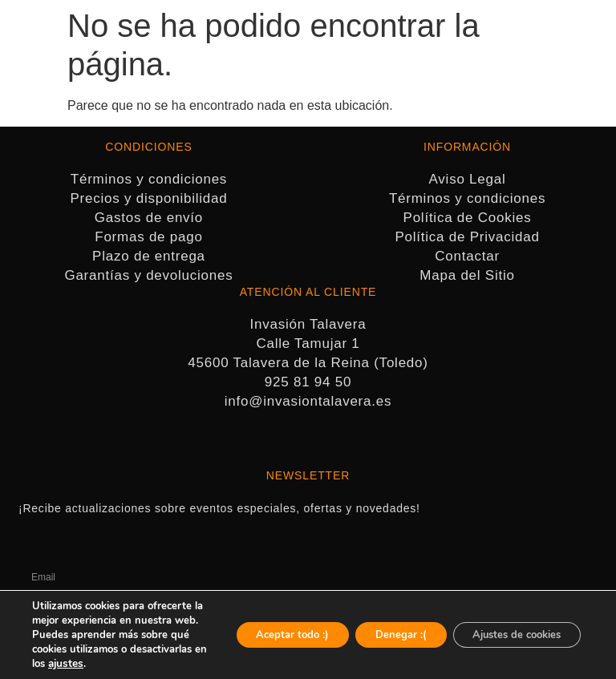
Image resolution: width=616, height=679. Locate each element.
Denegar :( (379, 627)
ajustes (145, 664)
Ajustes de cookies (509, 627)
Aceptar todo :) (260, 627)
